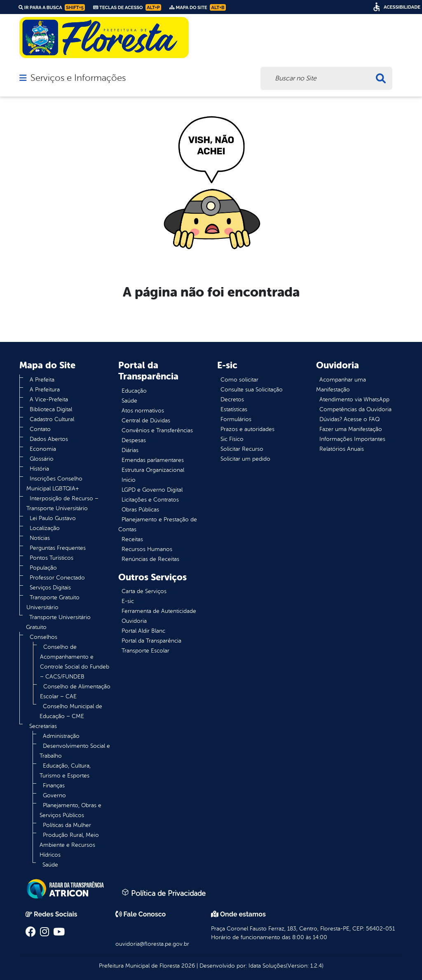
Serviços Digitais (50, 588)
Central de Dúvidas (146, 421)
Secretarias (43, 726)
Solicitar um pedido (245, 459)
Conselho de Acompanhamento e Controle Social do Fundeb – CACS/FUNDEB (75, 662)
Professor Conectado (57, 578)
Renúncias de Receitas (150, 559)
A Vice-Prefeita (49, 399)
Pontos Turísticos (52, 558)
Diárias (130, 450)
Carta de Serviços (144, 591)
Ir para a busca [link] (52, 7)
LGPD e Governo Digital (152, 490)
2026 (187, 966)
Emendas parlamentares (153, 460)
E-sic (128, 601)
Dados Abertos (49, 439)
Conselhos (43, 637)
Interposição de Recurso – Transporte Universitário (62, 503)
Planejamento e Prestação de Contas (158, 524)
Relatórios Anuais (342, 449)
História (39, 469)
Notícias (40, 538)
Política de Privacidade (164, 893)
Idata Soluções (267, 966)
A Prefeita (42, 380)
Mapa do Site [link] (198, 7)
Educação (134, 391)
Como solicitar (239, 380)
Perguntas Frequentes (58, 548)
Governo (54, 795)
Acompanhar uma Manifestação (341, 385)
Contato (40, 429)
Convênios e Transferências (157, 430)
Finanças (54, 786)
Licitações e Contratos (150, 500)
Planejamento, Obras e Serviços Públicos (70, 810)
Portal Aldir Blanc (143, 631)
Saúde (50, 865)
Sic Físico (232, 439)
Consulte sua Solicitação (252, 390)
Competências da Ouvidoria (355, 409)
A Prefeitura (45, 390)
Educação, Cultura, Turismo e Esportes (65, 771)
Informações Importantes (352, 439)
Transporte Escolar (145, 651)
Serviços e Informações (78, 78)
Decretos (232, 399)
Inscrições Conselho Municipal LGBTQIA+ (54, 484)
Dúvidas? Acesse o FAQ (349, 419)
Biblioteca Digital (51, 409)
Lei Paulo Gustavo (53, 518)
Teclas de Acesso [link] (127, 7)
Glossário (42, 459)
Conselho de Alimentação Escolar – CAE (75, 691)
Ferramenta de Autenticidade (159, 611)
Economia (43, 449)
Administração (61, 736)
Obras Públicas (140, 510)
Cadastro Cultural (52, 419)
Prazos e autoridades (247, 429)
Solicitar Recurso (242, 449)
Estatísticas (234, 409)
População (43, 568)
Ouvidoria (134, 621)
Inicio (129, 480)
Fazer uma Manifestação (351, 429)
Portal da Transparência (151, 641)
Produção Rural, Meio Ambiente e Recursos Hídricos (69, 845)
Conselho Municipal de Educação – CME (71, 711)
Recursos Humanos (147, 549)
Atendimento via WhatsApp (354, 399)
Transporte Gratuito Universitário (53, 602)
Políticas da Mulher (67, 825)
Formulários (236, 419)
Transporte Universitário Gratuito (58, 622)
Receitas (132, 539)
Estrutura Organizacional (153, 470)
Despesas (134, 440)
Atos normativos (143, 411)
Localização (45, 528)
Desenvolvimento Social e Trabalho (75, 751)
